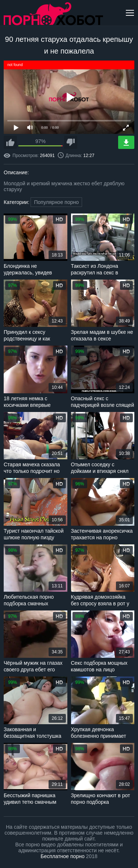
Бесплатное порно (62, 856)
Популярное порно (56, 202)
